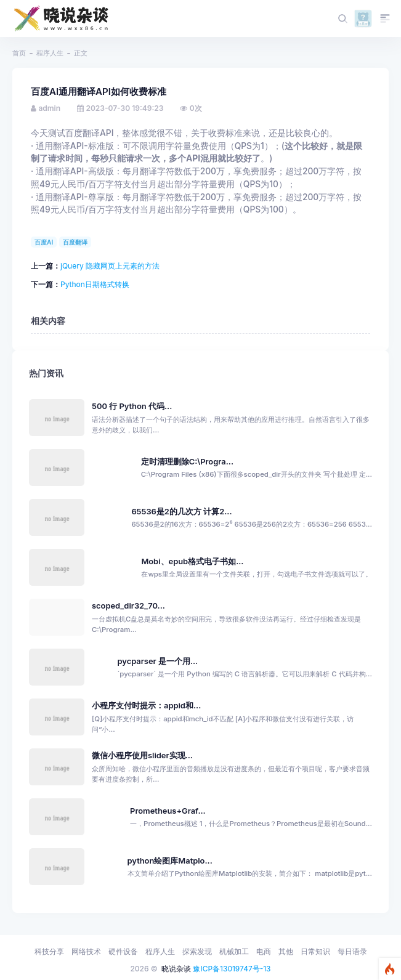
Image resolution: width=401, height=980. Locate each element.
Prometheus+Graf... (168, 811)
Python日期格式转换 (95, 284)
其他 (286, 951)
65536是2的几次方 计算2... (181, 512)
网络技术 (86, 951)
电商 (264, 951)
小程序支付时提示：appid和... (146, 706)
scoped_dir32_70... (128, 606)
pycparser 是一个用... (157, 661)
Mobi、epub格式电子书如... (192, 561)
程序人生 (50, 53)
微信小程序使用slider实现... (142, 755)
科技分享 (49, 951)
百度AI (44, 242)
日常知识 (315, 951)
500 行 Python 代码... (132, 406)
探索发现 (197, 951)
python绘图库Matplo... (170, 861)
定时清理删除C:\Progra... (187, 462)
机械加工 (234, 951)
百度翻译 (75, 242)
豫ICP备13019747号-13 (232, 969)
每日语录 (352, 951)
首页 (19, 53)
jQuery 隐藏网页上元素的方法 (110, 266)
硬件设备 (123, 951)
